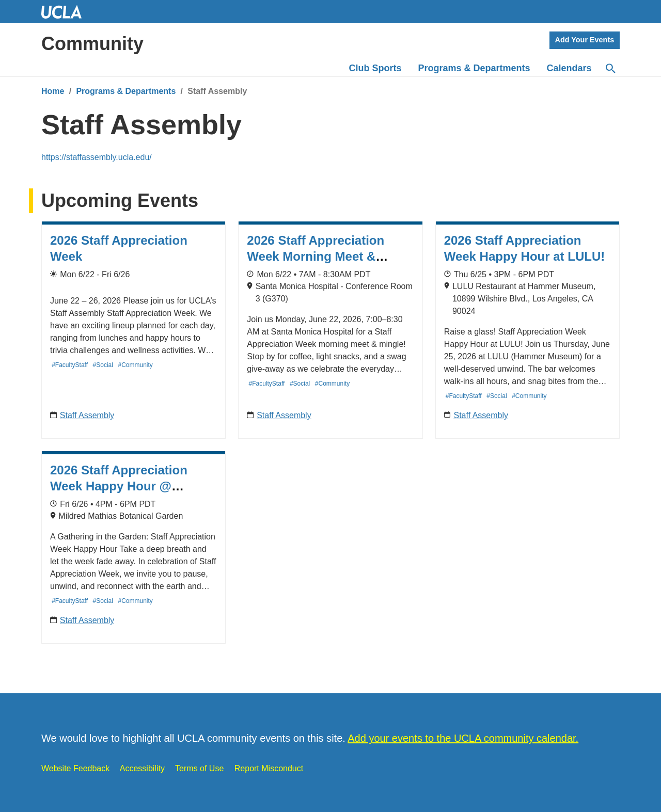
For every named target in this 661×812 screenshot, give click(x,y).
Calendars (569, 68)
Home (53, 91)
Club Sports (375, 68)
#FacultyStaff (70, 365)
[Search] (610, 69)
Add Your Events (585, 40)
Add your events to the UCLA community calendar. (463, 738)
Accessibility (142, 768)
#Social (103, 365)
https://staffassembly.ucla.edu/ (97, 157)
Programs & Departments (126, 91)
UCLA (66, 12)
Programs (474, 68)
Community (92, 44)
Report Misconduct (269, 768)
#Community (136, 365)
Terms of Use (199, 768)
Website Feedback (75, 768)
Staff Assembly (87, 415)
